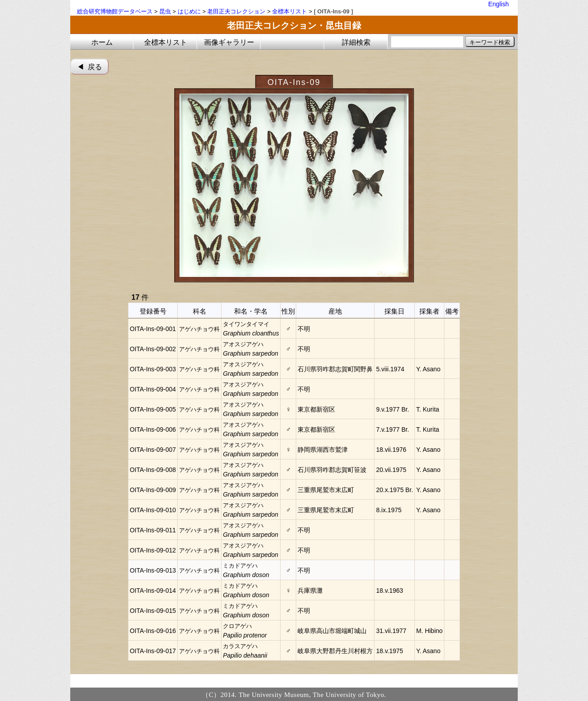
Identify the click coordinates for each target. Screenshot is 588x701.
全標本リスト (290, 11)
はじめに (189, 11)
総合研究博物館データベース (115, 11)
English (499, 4)
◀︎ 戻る (90, 67)
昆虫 (165, 11)
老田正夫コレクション (236, 11)
